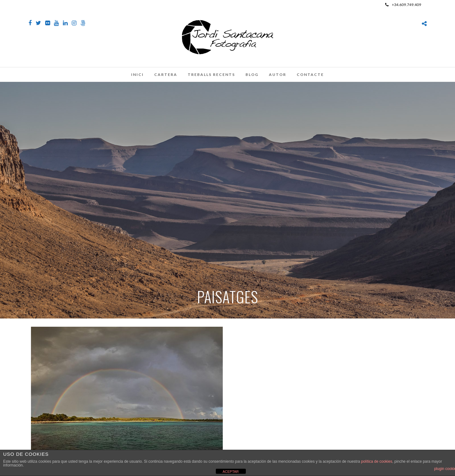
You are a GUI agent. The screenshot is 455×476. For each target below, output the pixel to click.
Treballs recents (211, 74)
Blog (252, 74)
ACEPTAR (231, 472)
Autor (278, 74)
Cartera (166, 74)
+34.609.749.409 (403, 5)
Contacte (310, 74)
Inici (137, 74)
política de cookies (377, 461)
